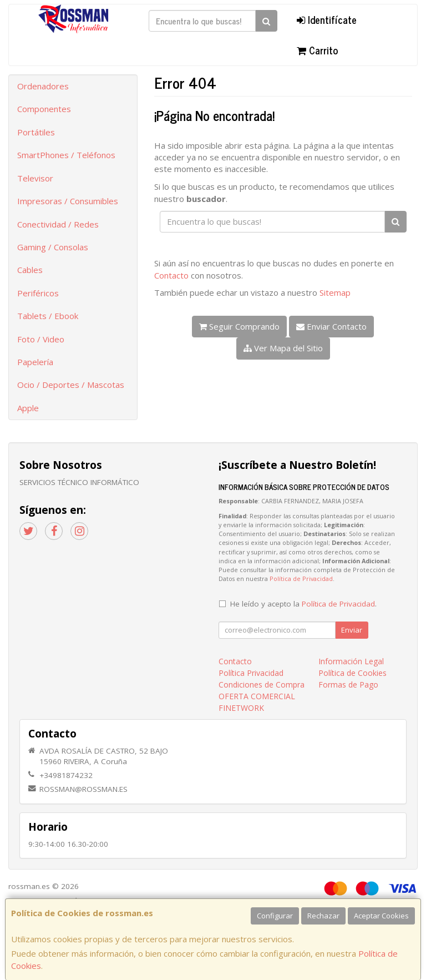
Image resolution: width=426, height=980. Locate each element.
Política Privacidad (251, 673)
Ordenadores (43, 86)
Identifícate (327, 19)
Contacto (171, 275)
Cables (30, 270)
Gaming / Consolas (53, 247)
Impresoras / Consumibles (68, 201)
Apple (28, 408)
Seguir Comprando (239, 326)
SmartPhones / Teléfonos (66, 155)
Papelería (35, 362)
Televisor (35, 178)
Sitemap (335, 292)
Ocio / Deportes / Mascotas (71, 385)
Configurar (275, 916)
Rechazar (323, 916)
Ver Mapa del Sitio (283, 348)
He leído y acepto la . (303, 604)
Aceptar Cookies (381, 916)
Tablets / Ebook (48, 316)
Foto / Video (41, 339)
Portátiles (36, 132)
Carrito (317, 50)
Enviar (352, 630)
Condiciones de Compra (262, 685)
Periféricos (38, 293)
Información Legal (351, 661)
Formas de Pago (348, 685)
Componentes (44, 109)
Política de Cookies (353, 673)
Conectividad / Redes (58, 224)
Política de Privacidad (301, 579)
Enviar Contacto (331, 326)
